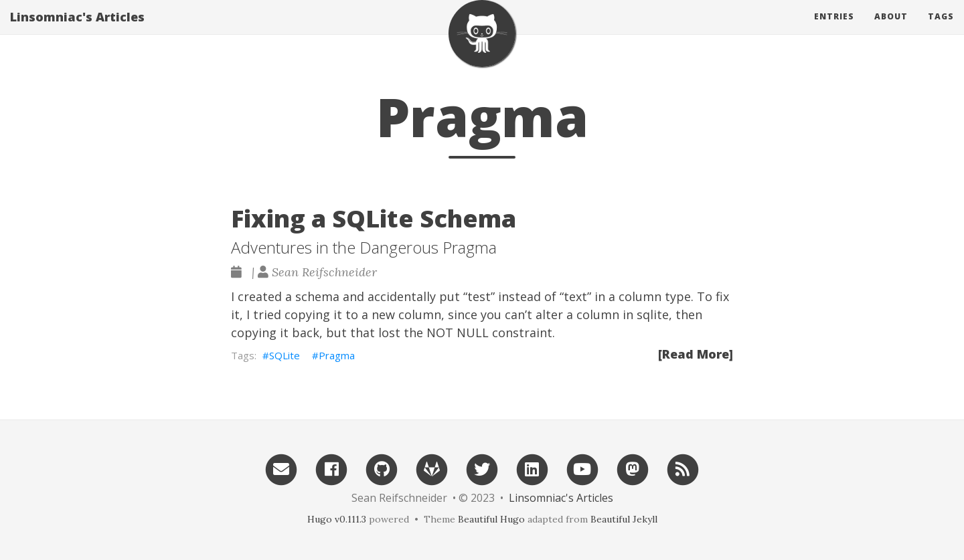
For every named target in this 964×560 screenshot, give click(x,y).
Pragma (337, 355)
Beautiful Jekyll (624, 519)
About (891, 30)
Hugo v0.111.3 (337, 519)
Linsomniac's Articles (77, 30)
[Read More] (696, 354)
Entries (834, 30)
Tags (941, 30)
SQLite (285, 355)
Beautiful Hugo (491, 519)
